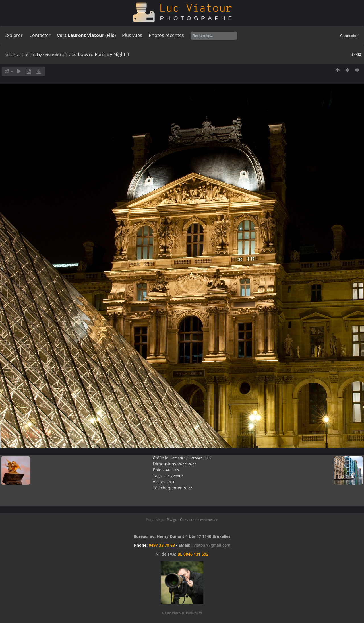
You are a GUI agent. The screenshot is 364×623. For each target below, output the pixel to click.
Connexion (349, 36)
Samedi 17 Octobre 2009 (191, 458)
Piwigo (172, 520)
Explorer (14, 35)
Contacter (40, 35)
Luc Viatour (173, 476)
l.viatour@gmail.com (211, 545)
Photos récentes (166, 35)
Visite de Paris (57, 55)
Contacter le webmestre (199, 520)
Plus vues (132, 35)
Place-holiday (31, 55)
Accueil (10, 55)
